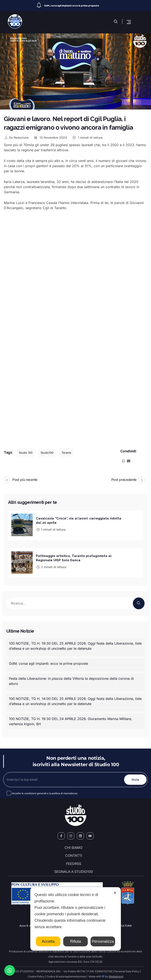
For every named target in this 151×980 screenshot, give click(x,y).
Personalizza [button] (103, 941)
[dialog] (75, 919)
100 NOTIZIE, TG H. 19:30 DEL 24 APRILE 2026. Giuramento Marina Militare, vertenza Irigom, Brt (71, 720)
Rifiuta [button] (75, 941)
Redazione (16, 137)
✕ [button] (115, 893)
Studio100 (47, 453)
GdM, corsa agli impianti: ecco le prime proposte (72, 6)
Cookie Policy (36, 975)
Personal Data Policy (127, 970)
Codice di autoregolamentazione (66, 975)
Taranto (66, 453)
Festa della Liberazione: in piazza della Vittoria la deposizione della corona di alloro (71, 680)
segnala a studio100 (74, 870)
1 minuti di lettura (87, 137)
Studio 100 (26, 453)
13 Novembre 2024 (50, 137)
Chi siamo (73, 846)
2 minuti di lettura (51, 566)
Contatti (74, 854)
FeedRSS (74, 863)
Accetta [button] (48, 941)
